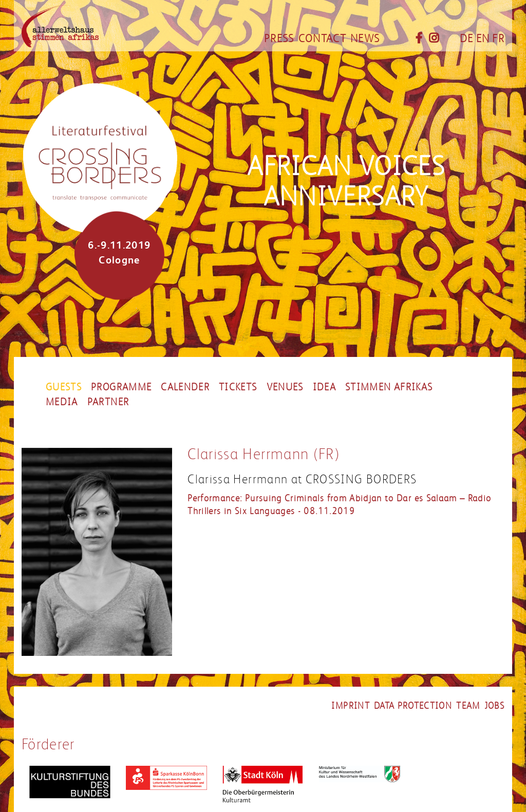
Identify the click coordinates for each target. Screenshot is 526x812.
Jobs (494, 706)
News (365, 39)
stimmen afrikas (389, 387)
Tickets (238, 387)
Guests (64, 387)
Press (279, 39)
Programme (121, 387)
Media (62, 402)
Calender (185, 387)
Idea (324, 387)
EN (483, 39)
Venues (285, 387)
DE (467, 39)
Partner (108, 402)
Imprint (350, 706)
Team (468, 706)
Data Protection (413, 706)
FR (498, 39)
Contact (322, 39)
